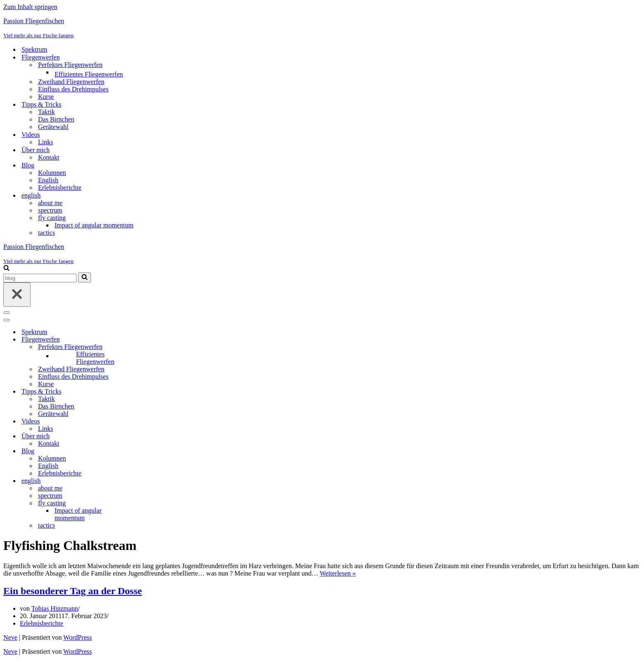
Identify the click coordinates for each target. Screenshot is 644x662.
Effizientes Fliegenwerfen (89, 74)
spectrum (50, 210)
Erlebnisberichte (60, 188)
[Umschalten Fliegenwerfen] (148, 340)
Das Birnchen (56, 119)
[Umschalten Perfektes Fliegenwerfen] (148, 347)
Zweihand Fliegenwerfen (71, 82)
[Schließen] (17, 295)
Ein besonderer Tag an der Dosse (73, 591)
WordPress (78, 637)
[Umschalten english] (148, 481)
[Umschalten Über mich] (148, 436)
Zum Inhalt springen (30, 7)
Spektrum (34, 49)
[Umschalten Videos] (148, 422)
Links (45, 142)
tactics (47, 233)
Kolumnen (52, 173)
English (48, 180)
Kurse (46, 97)
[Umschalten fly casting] (148, 503)
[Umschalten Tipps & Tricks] (148, 392)
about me (50, 203)
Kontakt (49, 157)
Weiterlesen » (338, 573)
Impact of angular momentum (94, 225)
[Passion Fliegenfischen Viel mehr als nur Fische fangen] (322, 28)
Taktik (47, 112)
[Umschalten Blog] (148, 451)
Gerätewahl (53, 127)
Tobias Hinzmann (55, 608)
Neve (10, 637)
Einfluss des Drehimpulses (73, 89)
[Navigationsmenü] (7, 313)
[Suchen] (6, 269)
